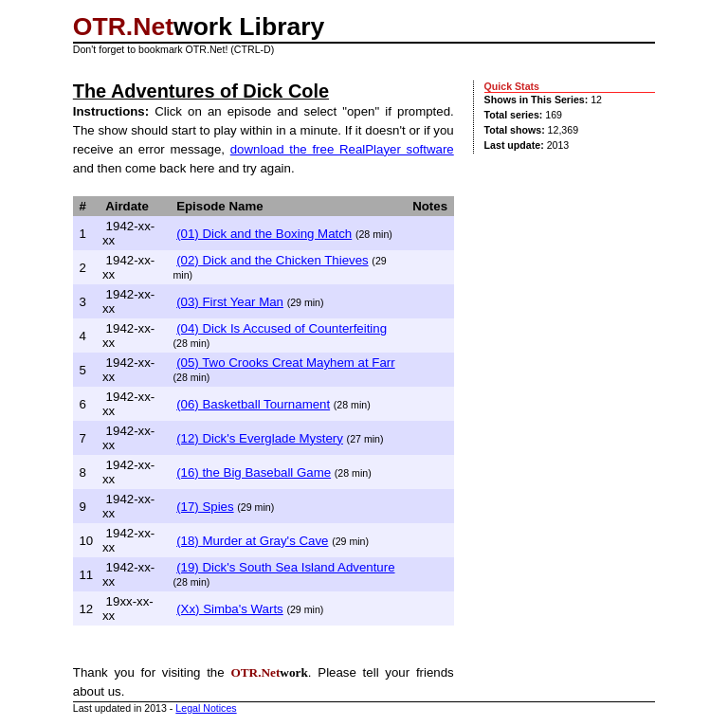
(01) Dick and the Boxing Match (264, 234)
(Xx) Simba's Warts (230, 609)
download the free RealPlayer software (342, 149)
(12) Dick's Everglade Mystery (260, 438)
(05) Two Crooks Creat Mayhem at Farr (286, 363)
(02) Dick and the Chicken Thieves (273, 260)
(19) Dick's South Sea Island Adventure (285, 567)
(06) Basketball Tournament (253, 404)
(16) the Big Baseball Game (254, 472)
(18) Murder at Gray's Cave (252, 541)
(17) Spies (205, 507)
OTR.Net (123, 27)
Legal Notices (206, 708)
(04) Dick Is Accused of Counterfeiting (282, 328)
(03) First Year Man (230, 302)
